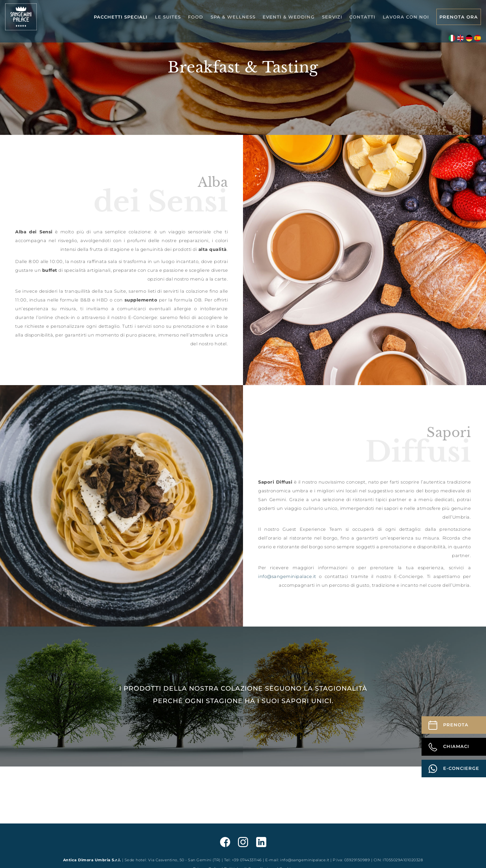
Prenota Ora (459, 17)
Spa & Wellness (233, 17)
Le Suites (168, 17)
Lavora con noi (406, 17)
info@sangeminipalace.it (287, 576)
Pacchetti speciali (121, 17)
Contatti (362, 17)
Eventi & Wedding (289, 17)
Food (196, 17)
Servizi (332, 17)
